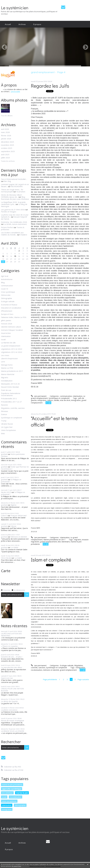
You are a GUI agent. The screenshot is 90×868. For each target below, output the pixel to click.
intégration (42, 400)
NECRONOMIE (17, 186)
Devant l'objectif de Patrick (14, 218)
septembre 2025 (8, 151)
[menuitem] (8, 24)
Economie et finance (9, 305)
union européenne (9, 801)
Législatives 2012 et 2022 (12, 349)
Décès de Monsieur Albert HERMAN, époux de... (12, 196)
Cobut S (4, 515)
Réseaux (5, 411)
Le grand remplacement (11, 346)
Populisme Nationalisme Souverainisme (11, 394)
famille (57, 400)
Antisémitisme (7, 279)
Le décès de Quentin (9, 701)
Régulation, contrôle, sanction (13, 408)
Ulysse (14, 526)
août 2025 (5, 154)
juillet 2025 (5, 158)
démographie (20, 805)
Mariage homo (7, 365)
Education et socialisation (11, 308)
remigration (80, 667)
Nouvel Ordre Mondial (10, 387)
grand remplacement (49, 542)
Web (3, 433)
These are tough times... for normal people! (12, 191)
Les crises (5, 355)
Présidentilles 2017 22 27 (11, 402)
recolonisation (37, 670)
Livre (3, 362)
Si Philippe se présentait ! (11, 481)
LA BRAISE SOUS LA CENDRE (13, 731)
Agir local (5, 276)
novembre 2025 (7, 145)
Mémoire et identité (19, 537)
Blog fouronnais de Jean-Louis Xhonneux (15, 198)
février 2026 (6, 135)
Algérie (14, 505)
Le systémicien (15, 8)
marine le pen (22, 793)
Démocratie (6, 295)
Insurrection (6, 333)
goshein (4, 454)
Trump (4, 421)
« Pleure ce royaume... (10, 646)
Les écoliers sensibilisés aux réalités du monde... (12, 234)
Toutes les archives (8, 161)
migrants (78, 540)
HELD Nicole (6, 558)
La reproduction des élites (12, 667)
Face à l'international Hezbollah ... (14, 179)
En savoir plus (17, 866)
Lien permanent (39, 396)
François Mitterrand (19, 515)
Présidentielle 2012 (9, 398)
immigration (7, 809)
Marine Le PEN (7, 368)
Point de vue (6, 390)
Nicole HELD (6, 492)
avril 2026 (5, 129)
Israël (3, 339)
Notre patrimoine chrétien (13, 455)
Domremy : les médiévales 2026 (14, 222)
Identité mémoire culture (11, 327)
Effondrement (7, 311)
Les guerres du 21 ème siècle (13, 210)
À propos (37, 24)
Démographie (7, 298)
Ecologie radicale (8, 301)
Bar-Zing (7, 181)
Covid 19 (5, 289)
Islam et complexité (51, 560)
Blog (3, 282)
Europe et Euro (7, 314)
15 (15, 256)
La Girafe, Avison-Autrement (15, 224)
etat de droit (65, 400)
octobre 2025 (7, 148)
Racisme (4, 405)
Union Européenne (8, 430)
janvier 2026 (6, 139)
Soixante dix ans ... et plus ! (12, 657)
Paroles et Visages (9, 212)
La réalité (15, 547)
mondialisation (7, 381)
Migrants (5, 377)
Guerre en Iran (7, 678)
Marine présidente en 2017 (12, 371)
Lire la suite (15, 91)
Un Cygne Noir (7, 427)
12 (3, 256)
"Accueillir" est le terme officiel (54, 421)
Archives (22, 24)
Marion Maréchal (8, 374)
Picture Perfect (7, 227)
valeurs (50, 400)
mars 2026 (5, 132)
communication (7, 286)
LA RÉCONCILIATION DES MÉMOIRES (11, 635)
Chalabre (24, 235)
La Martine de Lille (8, 343)
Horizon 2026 (7, 324)
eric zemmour (7, 793)
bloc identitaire (64, 542)
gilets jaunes (6, 320)
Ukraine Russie (7, 424)
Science (4, 414)
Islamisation (6, 336)
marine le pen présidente (12, 785)
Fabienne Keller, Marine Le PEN (14, 317)
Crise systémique (8, 292)
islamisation (7, 805)
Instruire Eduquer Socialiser (12, 330)
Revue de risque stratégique (13, 720)
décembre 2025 (7, 142)
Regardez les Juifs (50, 86)
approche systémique (12, 789)
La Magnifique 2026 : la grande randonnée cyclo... (13, 203)
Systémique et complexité (12, 418)
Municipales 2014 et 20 (10, 384)
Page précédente (50, 679)
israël (4, 797)
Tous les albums (7, 116)
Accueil (8, 24)
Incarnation (21, 192)
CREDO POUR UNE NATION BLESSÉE (12, 690)
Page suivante (83, 679)
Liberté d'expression (9, 358)
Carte (6, 571)
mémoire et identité (51, 670)
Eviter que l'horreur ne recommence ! (15, 468)
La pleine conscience (9, 710)
